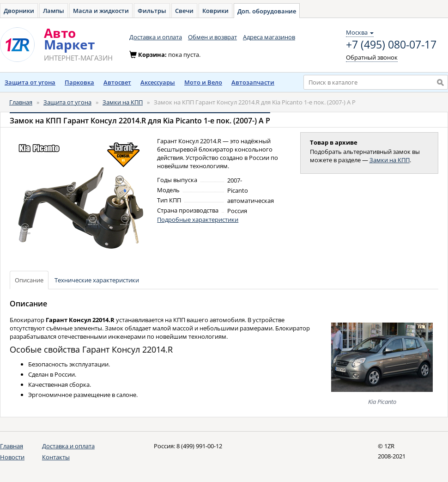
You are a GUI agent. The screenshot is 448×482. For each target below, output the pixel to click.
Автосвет (117, 82)
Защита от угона (30, 82)
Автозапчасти (253, 82)
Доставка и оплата (156, 37)
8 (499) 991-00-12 (199, 446)
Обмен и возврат (212, 37)
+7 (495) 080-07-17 (391, 45)
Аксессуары (158, 82)
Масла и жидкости (101, 11)
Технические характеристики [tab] (97, 280)
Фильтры (152, 11)
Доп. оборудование (267, 11)
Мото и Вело (203, 82)
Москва (360, 32)
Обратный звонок (372, 57)
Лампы (54, 11)
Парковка (79, 82)
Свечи (184, 11)
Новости (12, 457)
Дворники (19, 11)
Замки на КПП (123, 102)
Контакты (56, 457)
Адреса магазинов (269, 37)
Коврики (215, 11)
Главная (21, 102)
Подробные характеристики (198, 220)
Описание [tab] (29, 280)
